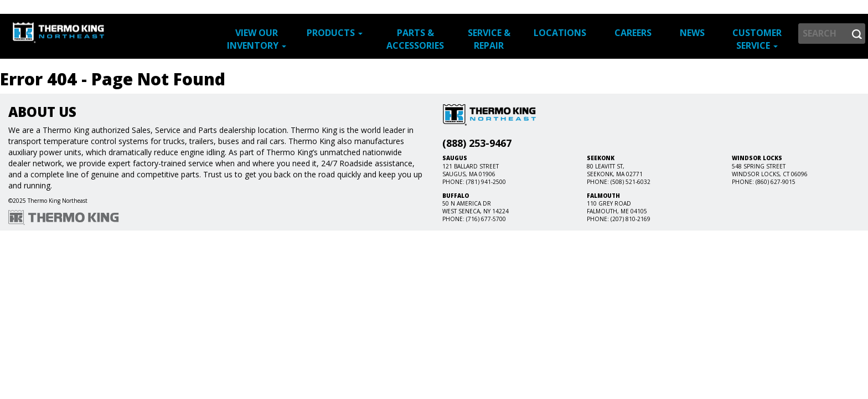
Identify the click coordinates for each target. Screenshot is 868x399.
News (692, 33)
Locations (560, 33)
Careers (633, 33)
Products (335, 33)
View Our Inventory (257, 39)
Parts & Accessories (415, 39)
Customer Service (757, 39)
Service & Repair (489, 39)
